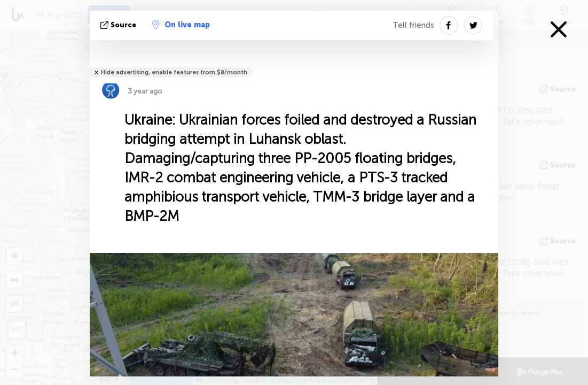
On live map (181, 25)
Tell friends (413, 25)
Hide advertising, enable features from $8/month (174, 72)
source (119, 25)
